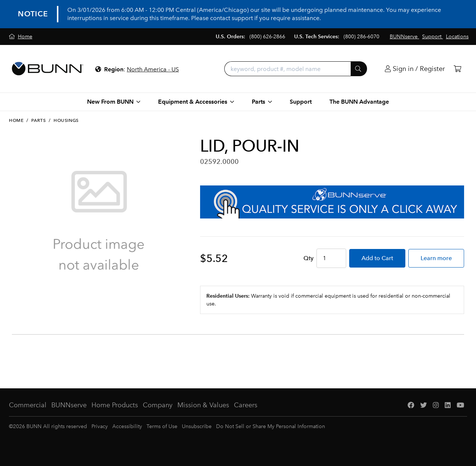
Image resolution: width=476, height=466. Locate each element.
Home (16, 120)
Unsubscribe (197, 426)
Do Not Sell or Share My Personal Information (271, 426)
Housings (66, 120)
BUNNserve (69, 405)
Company (158, 405)
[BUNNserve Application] (332, 202)
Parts (38, 120)
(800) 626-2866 (267, 37)
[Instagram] (436, 405)
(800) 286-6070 (361, 37)
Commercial (28, 405)
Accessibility (127, 426)
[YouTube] (460, 405)
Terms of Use (162, 426)
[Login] (415, 69)
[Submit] (359, 69)
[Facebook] (411, 405)
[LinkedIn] (448, 405)
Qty (308, 258)
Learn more (436, 258)
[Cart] (457, 69)
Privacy (100, 426)
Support (301, 102)
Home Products (115, 405)
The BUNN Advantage (359, 102)
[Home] (21, 37)
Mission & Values (203, 405)
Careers (246, 405)
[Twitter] (424, 405)
